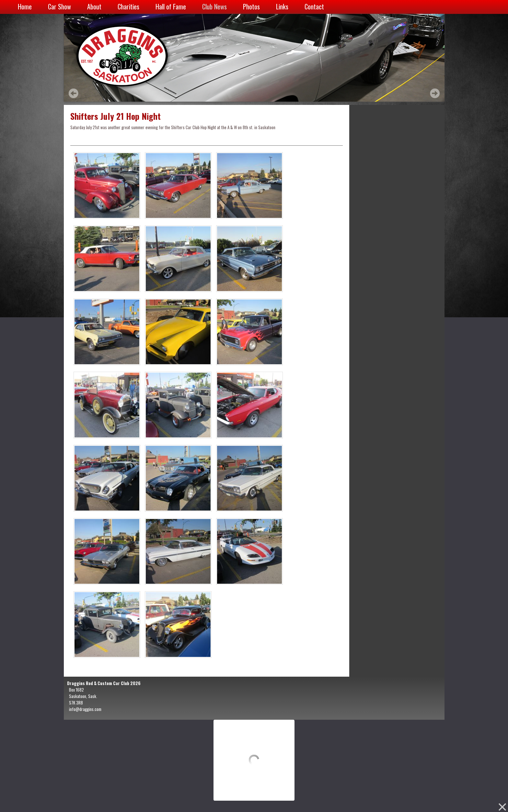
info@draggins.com (85, 709)
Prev (74, 93)
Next (435, 93)
